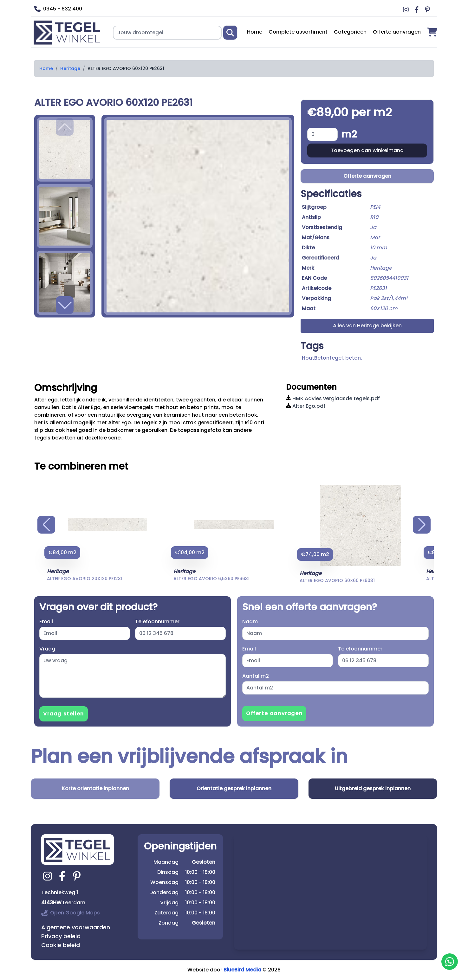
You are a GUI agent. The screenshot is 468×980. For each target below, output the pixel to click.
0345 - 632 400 (58, 9)
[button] (65, 305)
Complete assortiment (298, 32)
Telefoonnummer (157, 621)
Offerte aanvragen (397, 32)
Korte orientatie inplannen (95, 788)
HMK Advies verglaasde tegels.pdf (333, 398)
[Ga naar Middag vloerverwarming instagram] (407, 10)
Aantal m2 (256, 676)
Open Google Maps (71, 913)
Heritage (70, 68)
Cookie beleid (61, 945)
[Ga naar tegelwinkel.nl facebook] (63, 876)
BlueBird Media (242, 970)
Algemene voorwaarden (76, 927)
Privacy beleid (61, 936)
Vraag (47, 649)
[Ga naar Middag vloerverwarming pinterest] (428, 10)
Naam (250, 621)
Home (255, 32)
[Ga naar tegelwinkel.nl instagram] (49, 876)
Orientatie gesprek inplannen (234, 788)
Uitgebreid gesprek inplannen (373, 788)
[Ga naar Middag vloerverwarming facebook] (418, 10)
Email (46, 621)
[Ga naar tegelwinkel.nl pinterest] (78, 876)
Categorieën (350, 32)
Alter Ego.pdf (306, 406)
